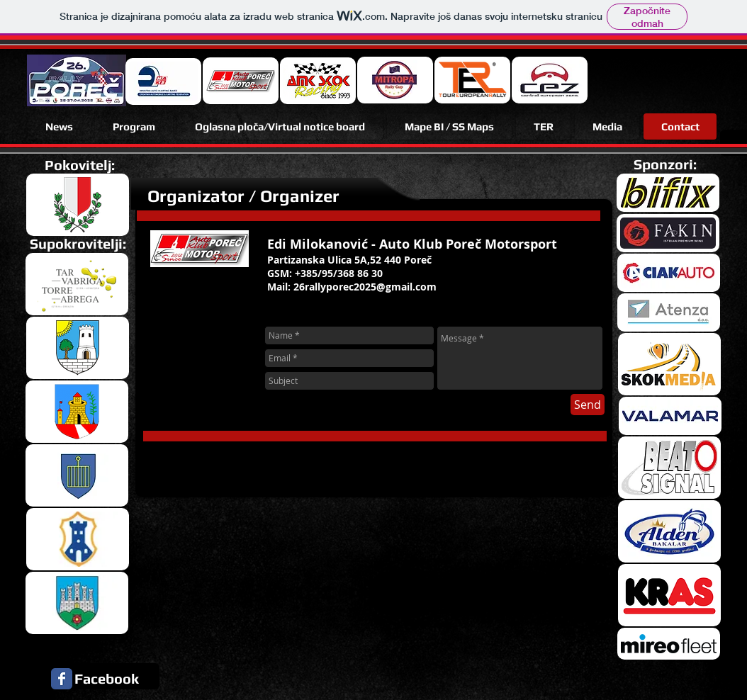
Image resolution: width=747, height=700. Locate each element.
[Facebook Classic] (62, 679)
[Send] (588, 405)
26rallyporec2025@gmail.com (365, 287)
